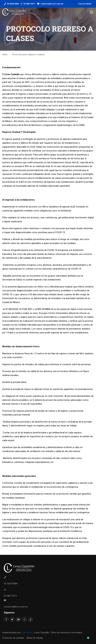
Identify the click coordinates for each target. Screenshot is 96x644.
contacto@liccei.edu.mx (52, 4)
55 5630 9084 (13, 4)
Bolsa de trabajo (35, 638)
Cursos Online (85, 4)
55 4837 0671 (29, 4)
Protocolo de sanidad (13, 638)
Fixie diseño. (27, 633)
